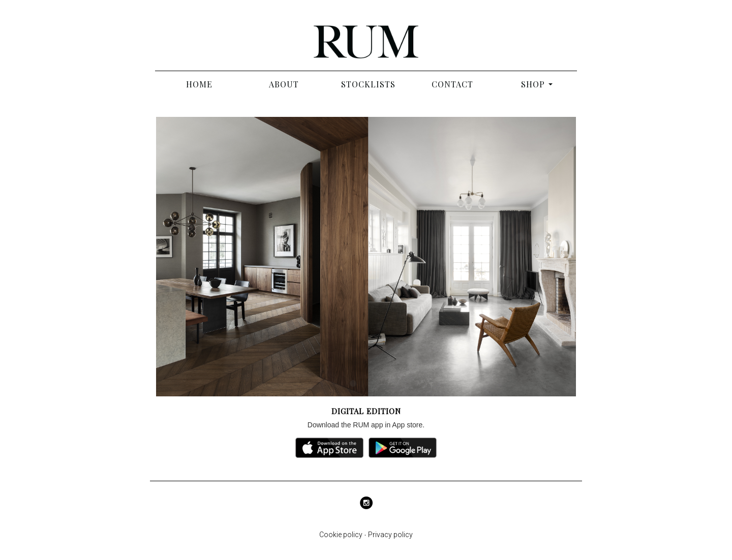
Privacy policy (390, 535)
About (284, 84)
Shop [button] (533, 84)
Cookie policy (341, 535)
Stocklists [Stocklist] (368, 84)
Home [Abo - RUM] (199, 84)
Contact (452, 84)
